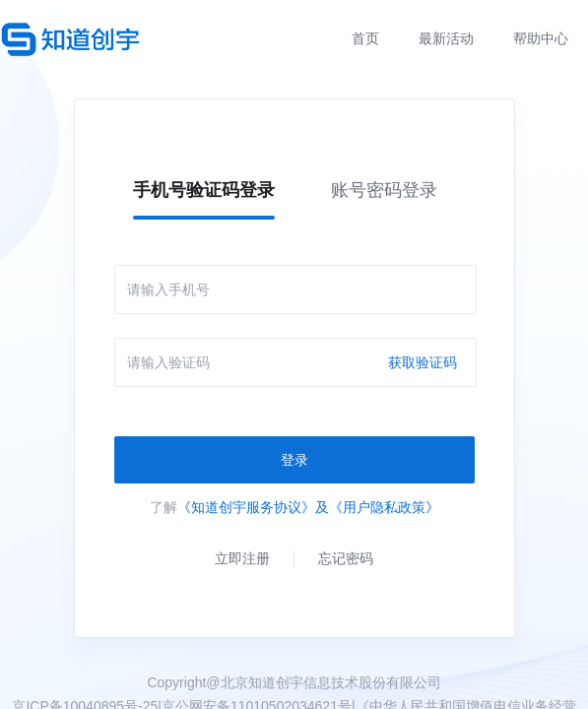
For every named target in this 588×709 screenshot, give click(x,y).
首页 (365, 38)
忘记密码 (346, 558)
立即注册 (242, 558)
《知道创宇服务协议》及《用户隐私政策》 (308, 507)
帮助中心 (541, 38)
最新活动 (446, 38)
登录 (294, 460)
